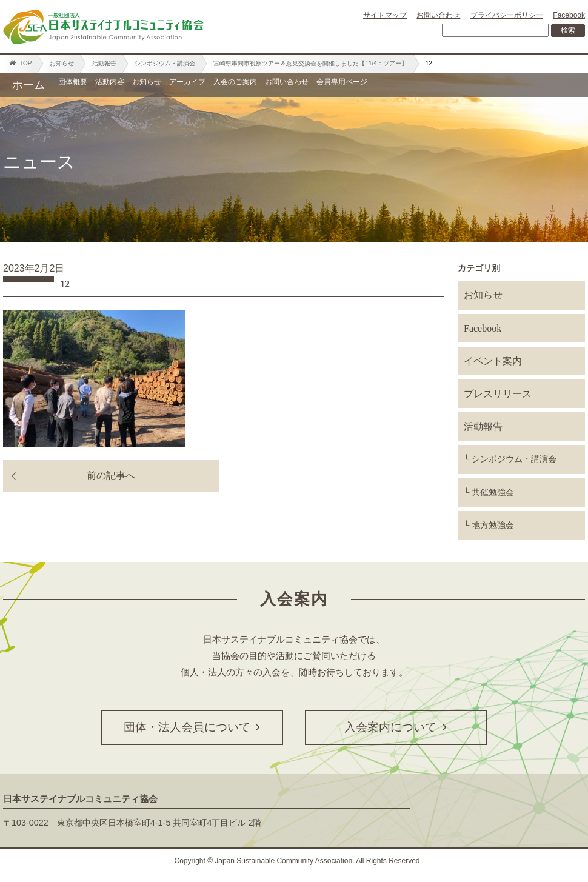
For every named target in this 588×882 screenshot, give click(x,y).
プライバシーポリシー (507, 15)
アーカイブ (276, 85)
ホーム (28, 85)
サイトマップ (385, 15)
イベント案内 (493, 361)
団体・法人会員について (192, 727)
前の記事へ (111, 476)
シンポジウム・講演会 (165, 63)
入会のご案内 (354, 85)
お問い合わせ (438, 15)
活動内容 (147, 85)
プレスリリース (498, 394)
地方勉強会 (493, 525)
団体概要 (85, 85)
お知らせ (62, 63)
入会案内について (396, 727)
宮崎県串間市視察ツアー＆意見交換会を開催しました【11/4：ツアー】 (310, 63)
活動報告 (104, 63)
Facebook (569, 15)
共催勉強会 (493, 493)
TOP (20, 63)
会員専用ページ (527, 85)
